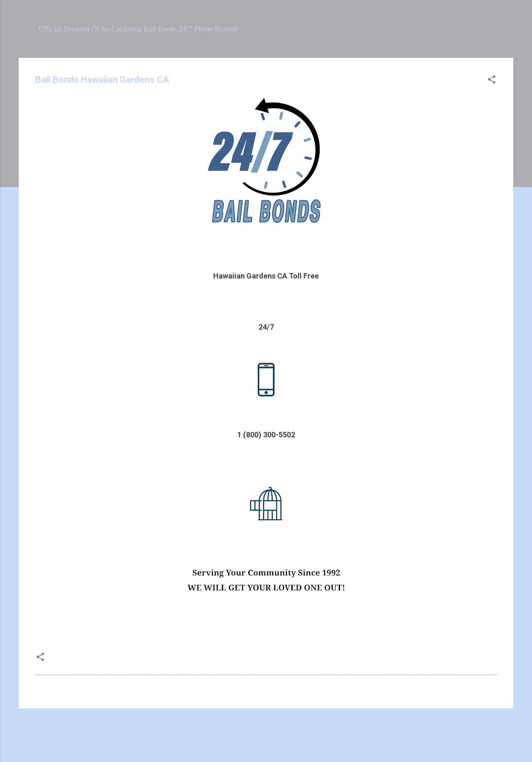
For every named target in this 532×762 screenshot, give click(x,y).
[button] (492, 81)
